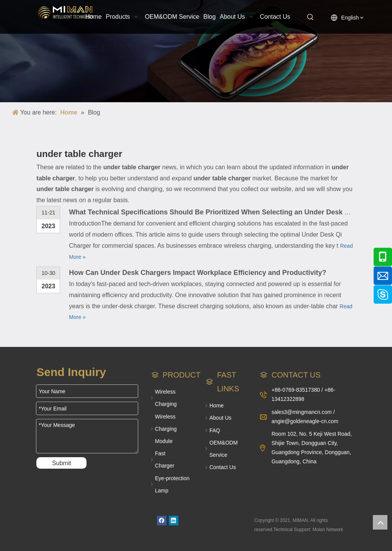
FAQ (215, 430)
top (380, 522)
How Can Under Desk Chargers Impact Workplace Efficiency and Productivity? (198, 273)
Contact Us (223, 467)
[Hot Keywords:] (310, 17)
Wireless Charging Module (166, 429)
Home (216, 405)
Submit (62, 463)
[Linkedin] (174, 521)
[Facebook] (162, 521)
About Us (220, 418)
